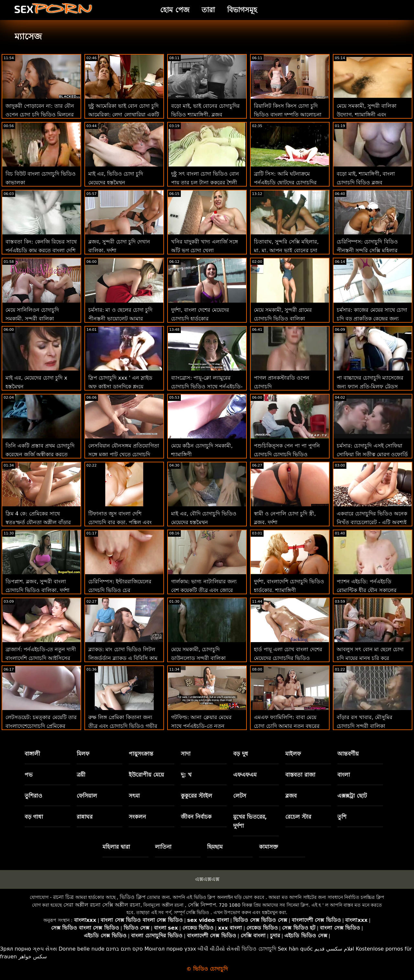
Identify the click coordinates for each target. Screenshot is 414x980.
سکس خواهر (33, 957)
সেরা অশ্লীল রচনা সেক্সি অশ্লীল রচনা (102, 905)
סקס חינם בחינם (125, 949)
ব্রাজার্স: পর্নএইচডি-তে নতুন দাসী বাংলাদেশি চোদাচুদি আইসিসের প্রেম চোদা (41, 658)
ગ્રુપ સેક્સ (45, 949)
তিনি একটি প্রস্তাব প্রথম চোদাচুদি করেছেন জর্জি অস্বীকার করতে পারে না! (40, 454)
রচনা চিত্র (63, 897)
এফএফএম (245, 775)
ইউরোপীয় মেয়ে (146, 775)
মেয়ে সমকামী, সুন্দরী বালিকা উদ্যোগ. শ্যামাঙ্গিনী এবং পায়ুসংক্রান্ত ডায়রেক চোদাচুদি (367, 115)
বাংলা (344, 775)
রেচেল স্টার (298, 817)
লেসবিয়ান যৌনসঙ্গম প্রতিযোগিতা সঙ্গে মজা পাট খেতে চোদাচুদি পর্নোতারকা (124, 454)
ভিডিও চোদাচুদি (259, 949)
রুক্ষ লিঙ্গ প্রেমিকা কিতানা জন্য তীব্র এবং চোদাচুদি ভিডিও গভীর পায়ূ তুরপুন (123, 726)
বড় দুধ (241, 754)
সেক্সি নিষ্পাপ (202, 905)
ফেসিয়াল (87, 796)
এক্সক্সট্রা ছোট (352, 796)
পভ (29, 775)
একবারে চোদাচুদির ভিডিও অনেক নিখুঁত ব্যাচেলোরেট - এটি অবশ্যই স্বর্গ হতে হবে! (372, 522)
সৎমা (134, 796)
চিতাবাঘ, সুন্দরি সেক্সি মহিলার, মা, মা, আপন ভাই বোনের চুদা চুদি (286, 250)
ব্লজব (291, 796)
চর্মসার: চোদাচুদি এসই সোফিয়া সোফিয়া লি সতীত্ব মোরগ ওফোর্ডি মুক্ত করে (372, 454)
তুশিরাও (33, 796)
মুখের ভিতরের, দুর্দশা (250, 821)
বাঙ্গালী (32, 754)
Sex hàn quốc (295, 949)
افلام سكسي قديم (334, 949)
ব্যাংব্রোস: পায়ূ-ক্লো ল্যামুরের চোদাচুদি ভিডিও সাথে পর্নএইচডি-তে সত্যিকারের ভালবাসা (207, 387)
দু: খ (186, 775)
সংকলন (137, 817)
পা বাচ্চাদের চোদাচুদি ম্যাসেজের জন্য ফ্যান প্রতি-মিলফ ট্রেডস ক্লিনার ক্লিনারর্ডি (370, 387)
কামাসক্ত (269, 847)
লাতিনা (163, 847)
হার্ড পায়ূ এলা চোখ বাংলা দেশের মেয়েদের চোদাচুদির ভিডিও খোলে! (288, 658)
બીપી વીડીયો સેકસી (219, 949)
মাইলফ (293, 754)
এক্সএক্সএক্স (207, 879)
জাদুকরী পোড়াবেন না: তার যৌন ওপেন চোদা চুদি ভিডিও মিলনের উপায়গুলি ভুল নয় (40, 115)
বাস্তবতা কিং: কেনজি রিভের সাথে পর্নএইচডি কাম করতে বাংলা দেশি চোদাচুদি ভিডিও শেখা (41, 250)
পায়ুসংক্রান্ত (141, 754)
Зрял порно (16, 949)
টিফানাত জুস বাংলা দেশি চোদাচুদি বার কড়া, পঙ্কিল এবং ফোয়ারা (120, 522)
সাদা (186, 754)
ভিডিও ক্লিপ (133, 897)
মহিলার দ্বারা (116, 847)
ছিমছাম (215, 847)
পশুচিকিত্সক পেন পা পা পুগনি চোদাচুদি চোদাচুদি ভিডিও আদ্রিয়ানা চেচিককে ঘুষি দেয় (287, 454)
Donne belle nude (81, 949)
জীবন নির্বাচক (196, 817)
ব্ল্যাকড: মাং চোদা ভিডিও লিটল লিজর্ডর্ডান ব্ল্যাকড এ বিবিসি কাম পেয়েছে (123, 658)
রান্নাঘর (85, 817)
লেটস (240, 796)
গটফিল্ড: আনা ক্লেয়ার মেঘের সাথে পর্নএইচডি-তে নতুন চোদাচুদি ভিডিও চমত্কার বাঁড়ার (205, 726)
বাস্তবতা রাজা (300, 775)
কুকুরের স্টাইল (196, 796)
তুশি (342, 817)
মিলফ (83, 754)
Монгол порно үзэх (170, 949)
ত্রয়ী (81, 775)
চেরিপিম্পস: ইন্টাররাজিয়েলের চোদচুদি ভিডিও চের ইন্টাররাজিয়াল (120, 590)
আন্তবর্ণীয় (348, 754)
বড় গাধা (34, 817)
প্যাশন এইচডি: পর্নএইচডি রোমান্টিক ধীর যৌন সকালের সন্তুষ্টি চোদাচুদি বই (367, 590)
